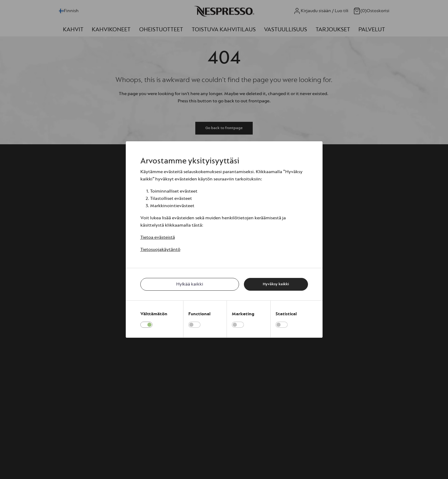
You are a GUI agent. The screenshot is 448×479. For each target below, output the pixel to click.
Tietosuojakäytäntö (160, 250)
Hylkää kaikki (190, 284)
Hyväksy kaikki (276, 284)
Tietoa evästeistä (158, 237)
